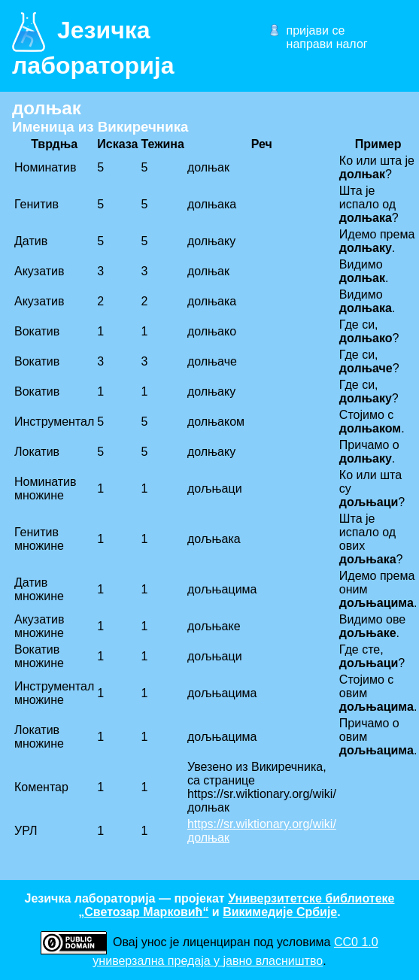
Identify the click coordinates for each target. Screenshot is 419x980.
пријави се (316, 30)
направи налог (327, 44)
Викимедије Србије (280, 912)
